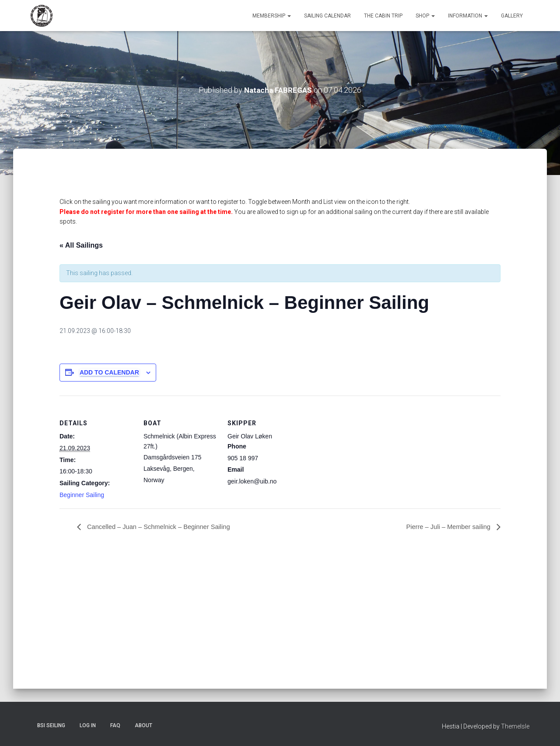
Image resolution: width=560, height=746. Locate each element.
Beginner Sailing (82, 495)
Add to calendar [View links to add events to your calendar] (109, 372)
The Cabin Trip (383, 16)
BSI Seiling (51, 725)
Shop (425, 16)
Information (468, 16)
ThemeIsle (515, 726)
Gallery (512, 16)
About (143, 725)
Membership (272, 16)
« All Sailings (81, 245)
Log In (88, 725)
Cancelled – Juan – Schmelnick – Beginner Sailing (164, 527)
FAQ (115, 725)
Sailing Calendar (327, 16)
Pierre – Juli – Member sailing (445, 527)
